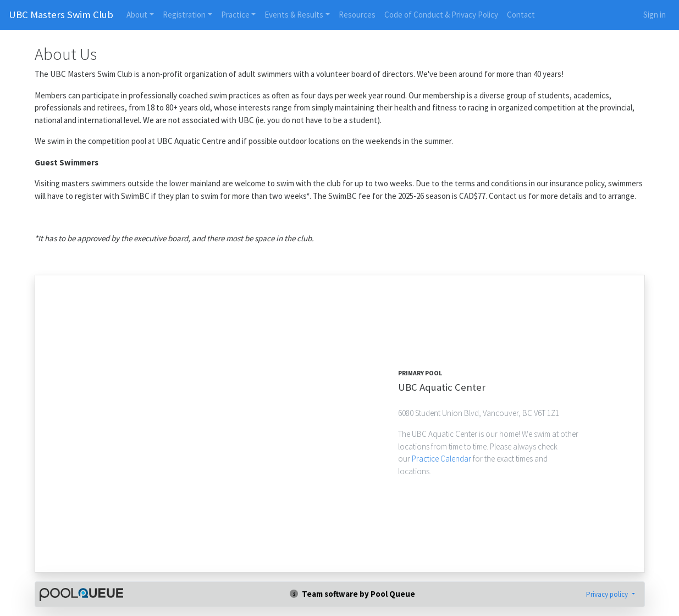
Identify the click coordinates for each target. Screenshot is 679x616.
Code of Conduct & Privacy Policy (441, 15)
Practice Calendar (442, 459)
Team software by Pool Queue (352, 594)
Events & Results (294, 15)
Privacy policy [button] (608, 594)
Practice (235, 15)
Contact (521, 15)
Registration (184, 15)
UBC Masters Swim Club (61, 15)
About (137, 15)
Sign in (655, 15)
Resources (357, 15)
